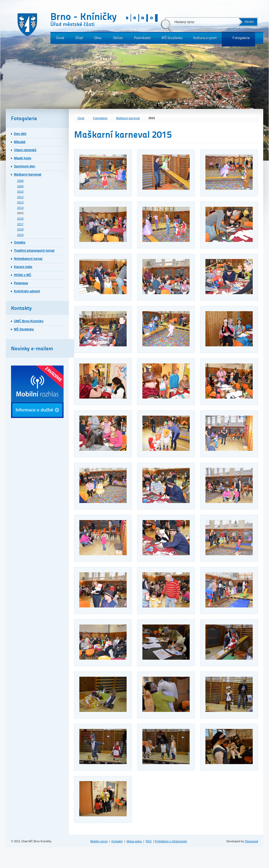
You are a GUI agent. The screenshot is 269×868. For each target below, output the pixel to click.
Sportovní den (25, 166)
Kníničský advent (27, 291)
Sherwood (251, 841)
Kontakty (117, 841)
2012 (20, 197)
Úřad (79, 38)
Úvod (60, 38)
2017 (20, 224)
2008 (20, 181)
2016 (20, 219)
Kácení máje (23, 267)
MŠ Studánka (172, 38)
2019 (20, 235)
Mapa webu (134, 841)
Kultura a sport (205, 38)
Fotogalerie (241, 38)
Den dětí (20, 134)
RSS (149, 841)
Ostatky (20, 242)
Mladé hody (23, 158)
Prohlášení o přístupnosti (171, 841)
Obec (98, 38)
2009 (20, 186)
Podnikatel (142, 38)
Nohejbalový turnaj (28, 259)
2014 (20, 208)
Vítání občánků (25, 150)
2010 (20, 192)
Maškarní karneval (128, 118)
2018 (20, 229)
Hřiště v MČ (23, 275)
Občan (118, 38)
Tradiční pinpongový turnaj (34, 251)
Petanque (21, 283)
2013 (20, 202)
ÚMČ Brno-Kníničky (29, 321)
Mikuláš (20, 142)
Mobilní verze (99, 841)
